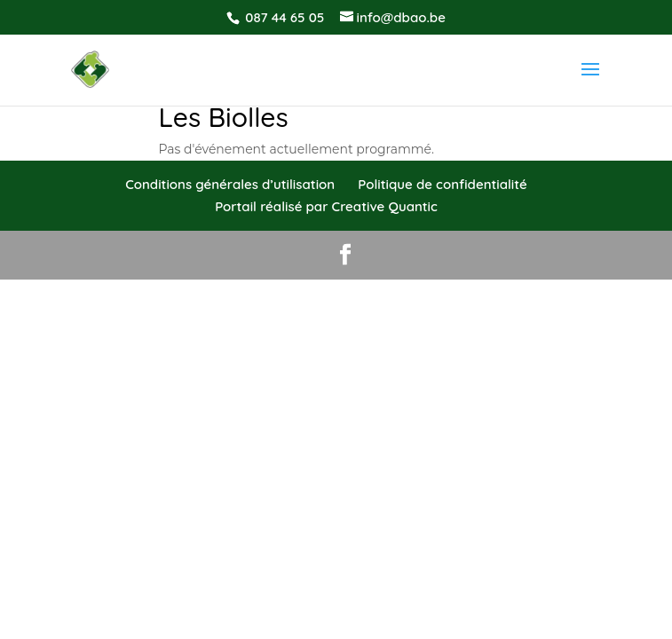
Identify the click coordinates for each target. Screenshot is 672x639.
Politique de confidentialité (442, 184)
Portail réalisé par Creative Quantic (326, 206)
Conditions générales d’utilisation (230, 184)
